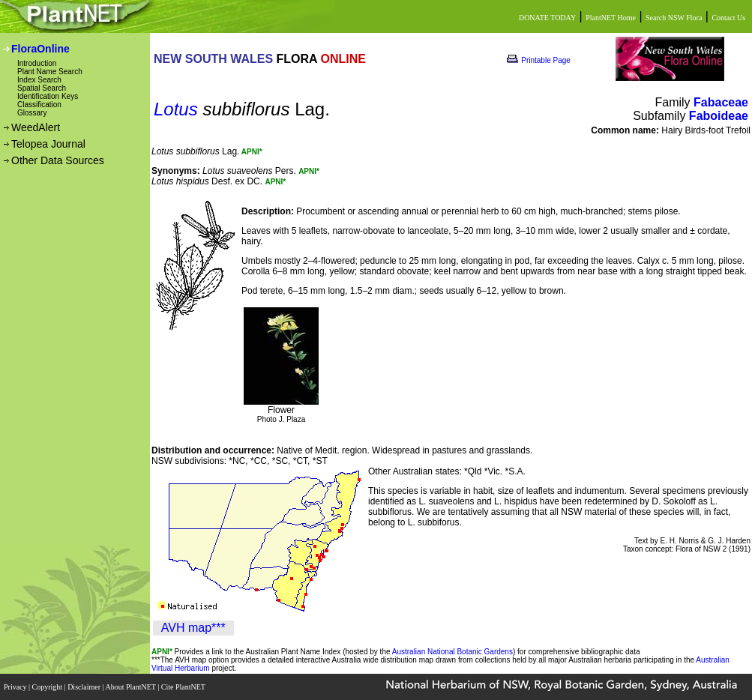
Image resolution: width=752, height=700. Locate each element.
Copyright (48, 687)
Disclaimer (85, 687)
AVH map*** (193, 628)
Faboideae (719, 116)
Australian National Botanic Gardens (452, 652)
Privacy (16, 687)
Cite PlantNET (184, 687)
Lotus (176, 109)
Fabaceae (721, 102)
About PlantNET (131, 687)
